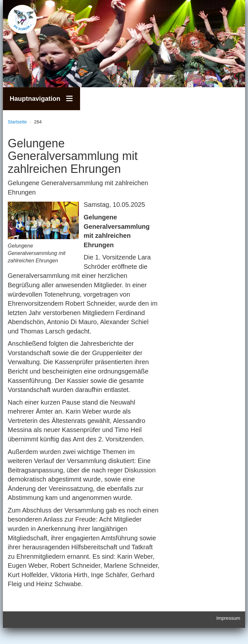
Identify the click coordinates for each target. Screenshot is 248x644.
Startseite (17, 122)
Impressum (228, 618)
